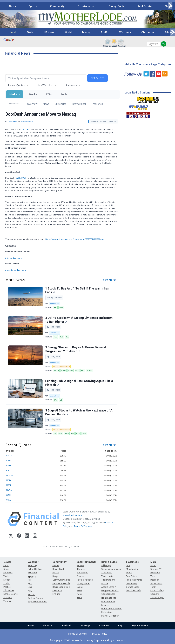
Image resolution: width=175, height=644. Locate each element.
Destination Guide (61, 583)
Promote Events (134, 580)
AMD (8, 465)
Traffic (105, 32)
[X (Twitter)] (11, 536)
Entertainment (87, 6)
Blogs (55, 576)
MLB (30, 584)
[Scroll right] (170, 6)
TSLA (84, 434)
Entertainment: (86, 562)
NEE (55, 337)
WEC (61, 337)
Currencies (60, 104)
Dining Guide (117, 6)
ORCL (9, 495)
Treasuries (97, 104)
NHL (30, 591)
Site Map (85, 625)
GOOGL (90, 370)
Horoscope (83, 573)
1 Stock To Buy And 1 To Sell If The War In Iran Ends (77, 290)
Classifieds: (133, 562)
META (9, 480)
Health (56, 573)
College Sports (35, 598)
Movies (80, 565)
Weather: (33, 562)
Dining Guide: (109, 562)
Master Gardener (110, 616)
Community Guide (61, 580)
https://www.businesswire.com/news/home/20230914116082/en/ (75, 239)
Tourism (7, 601)
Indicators (72, 85)
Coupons (155, 594)
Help (120, 625)
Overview (32, 104)
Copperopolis (108, 594)
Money (86, 32)
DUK (77, 370)
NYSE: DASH (25, 129)
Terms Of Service (83, 526)
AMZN (56, 370)
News (12, 6)
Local (13, 32)
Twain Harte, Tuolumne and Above (108, 580)
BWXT (64, 370)
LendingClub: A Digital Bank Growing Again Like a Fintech (79, 383)
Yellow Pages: (157, 598)
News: (7, 562)
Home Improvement (111, 609)
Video (153, 576)
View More (109, 280)
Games (80, 576)
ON (72, 434)
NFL (30, 580)
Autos (129, 573)
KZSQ (80, 594)
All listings (106, 565)
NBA (30, 587)
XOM (61, 307)
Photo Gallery (157, 590)
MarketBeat (54, 303)
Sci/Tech (8, 598)
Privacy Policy (100, 634)
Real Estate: (109, 598)
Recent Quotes (16, 85)
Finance (105, 605)
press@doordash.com (16, 270)
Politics (7, 587)
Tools (64, 94)
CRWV (71, 370)
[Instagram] (35, 536)
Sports (33, 6)
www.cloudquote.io (73, 515)
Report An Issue (140, 625)
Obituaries (148, 32)
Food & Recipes (85, 580)
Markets (15, 94)
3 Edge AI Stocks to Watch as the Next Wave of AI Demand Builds (79, 412)
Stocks (33, 94)
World (68, 32)
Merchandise (132, 569)
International (79, 104)
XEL (67, 337)
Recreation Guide (61, 587)
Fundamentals (108, 602)
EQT (83, 370)
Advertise (104, 625)
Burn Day (32, 565)
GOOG (9, 475)
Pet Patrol (57, 590)
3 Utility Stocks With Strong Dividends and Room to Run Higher (79, 320)
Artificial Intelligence (62, 366)
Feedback (67, 625)
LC (61, 400)
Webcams (125, 32)
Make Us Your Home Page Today (145, 64)
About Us (48, 625)
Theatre (81, 569)
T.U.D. (153, 587)
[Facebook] (19, 536)
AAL (55, 307)
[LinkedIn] (27, 536)
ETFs (49, 94)
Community (57, 6)
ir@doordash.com (14, 258)
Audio (153, 565)
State (30, 32)
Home (31, 625)
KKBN (80, 598)
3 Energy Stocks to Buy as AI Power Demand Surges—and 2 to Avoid (76, 349)
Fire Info (56, 594)
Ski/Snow (33, 573)
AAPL (9, 461)
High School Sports (37, 602)
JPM (56, 400)
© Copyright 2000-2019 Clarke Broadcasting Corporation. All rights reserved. (88, 640)
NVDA (67, 434)
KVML (80, 590)
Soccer (31, 594)
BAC (8, 470)
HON (60, 434)
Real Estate (145, 6)
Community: (60, 562)
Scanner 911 (157, 569)
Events (56, 565)
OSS (78, 434)
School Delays (10, 594)
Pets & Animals (133, 590)
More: (154, 562)
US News (49, 32)
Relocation (107, 612)
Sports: (32, 577)
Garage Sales (133, 587)
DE (55, 434)
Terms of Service (77, 634)
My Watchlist (45, 85)
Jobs (128, 565)
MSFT (9, 485)
